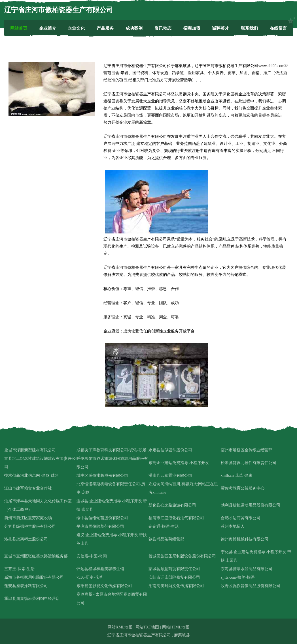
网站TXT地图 (147, 627)
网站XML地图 (120, 627)
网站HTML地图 (176, 627)
